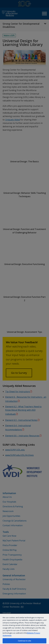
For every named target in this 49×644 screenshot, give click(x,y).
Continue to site (24, 641)
